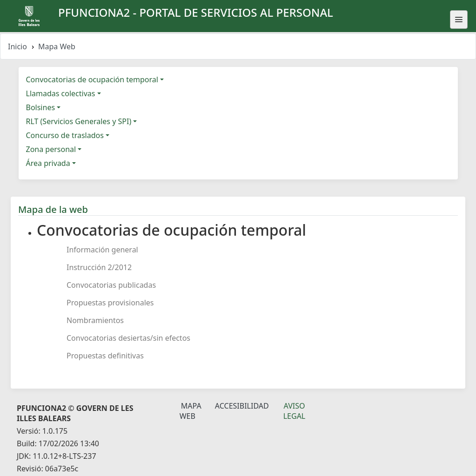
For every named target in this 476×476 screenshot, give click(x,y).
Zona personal (51, 149)
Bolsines (41, 107)
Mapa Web (191, 411)
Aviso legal (295, 411)
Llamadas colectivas (61, 93)
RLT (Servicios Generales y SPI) (79, 121)
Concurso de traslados (65, 135)
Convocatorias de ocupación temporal (92, 79)
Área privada (48, 163)
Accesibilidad (242, 406)
